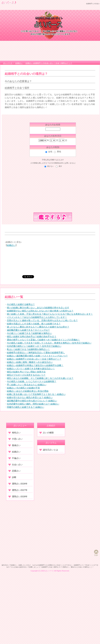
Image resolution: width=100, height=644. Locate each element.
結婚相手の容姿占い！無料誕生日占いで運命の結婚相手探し (36, 352)
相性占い (14, 433)
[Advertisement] (50, 51)
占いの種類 (47, 433)
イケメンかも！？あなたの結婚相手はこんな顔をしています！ (37, 317)
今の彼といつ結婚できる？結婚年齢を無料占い (29, 333)
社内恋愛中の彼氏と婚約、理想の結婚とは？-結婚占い (33, 404)
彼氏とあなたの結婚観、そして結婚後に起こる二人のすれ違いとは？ (40, 378)
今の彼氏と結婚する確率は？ (21, 304)
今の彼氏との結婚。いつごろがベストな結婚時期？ (32, 381)
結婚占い (11, 245)
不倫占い (14, 458)
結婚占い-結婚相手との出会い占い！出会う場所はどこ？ (34, 359)
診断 (12, 477)
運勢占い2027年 (18, 490)
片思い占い (16, 439)
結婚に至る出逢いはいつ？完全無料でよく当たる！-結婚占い (36, 394)
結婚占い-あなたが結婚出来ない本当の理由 (28, 391)
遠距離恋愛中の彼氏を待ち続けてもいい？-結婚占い (32, 401)
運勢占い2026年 (18, 484)
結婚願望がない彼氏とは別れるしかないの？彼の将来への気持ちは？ (40, 311)
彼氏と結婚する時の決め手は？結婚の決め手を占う (32, 336)
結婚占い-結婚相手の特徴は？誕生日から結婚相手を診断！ (35, 365)
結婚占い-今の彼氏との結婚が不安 (23, 388)
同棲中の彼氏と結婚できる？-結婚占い (26, 407)
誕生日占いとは (49, 450)
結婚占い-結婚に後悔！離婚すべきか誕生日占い (30, 362)
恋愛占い (14, 471)
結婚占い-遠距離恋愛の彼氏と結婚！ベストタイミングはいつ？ (37, 356)
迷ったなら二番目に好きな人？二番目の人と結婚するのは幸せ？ (38, 327)
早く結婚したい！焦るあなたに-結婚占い (27, 385)
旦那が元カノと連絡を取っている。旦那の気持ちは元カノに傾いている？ (42, 320)
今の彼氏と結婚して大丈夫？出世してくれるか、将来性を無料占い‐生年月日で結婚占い (49, 343)
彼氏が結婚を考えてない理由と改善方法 (26, 372)
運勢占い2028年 (18, 496)
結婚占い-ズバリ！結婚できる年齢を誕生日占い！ (31, 369)
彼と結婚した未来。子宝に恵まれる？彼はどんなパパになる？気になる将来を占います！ (50, 314)
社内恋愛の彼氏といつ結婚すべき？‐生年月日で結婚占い (34, 346)
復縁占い (14, 445)
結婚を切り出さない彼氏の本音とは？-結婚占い (30, 397)
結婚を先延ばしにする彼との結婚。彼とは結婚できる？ (34, 324)
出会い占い (16, 465)
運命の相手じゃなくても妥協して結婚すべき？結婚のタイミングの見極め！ (43, 340)
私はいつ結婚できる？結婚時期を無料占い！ (28, 349)
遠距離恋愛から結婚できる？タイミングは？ (28, 330)
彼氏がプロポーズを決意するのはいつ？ (26, 375)
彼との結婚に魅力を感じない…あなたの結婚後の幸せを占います (38, 308)
